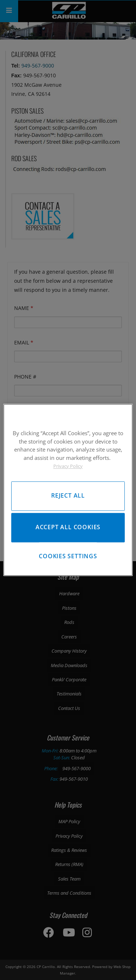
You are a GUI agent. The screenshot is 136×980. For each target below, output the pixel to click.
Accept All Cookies (68, 527)
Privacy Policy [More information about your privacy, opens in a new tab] (68, 466)
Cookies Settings (68, 556)
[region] (68, 490)
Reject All (68, 496)
